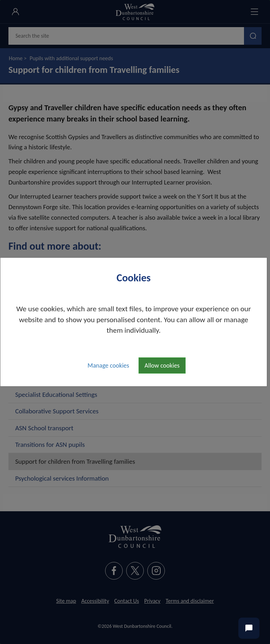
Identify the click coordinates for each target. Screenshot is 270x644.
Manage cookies (108, 365)
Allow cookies (162, 365)
